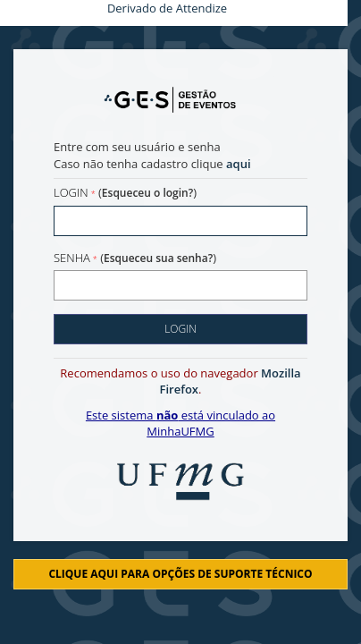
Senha (72, 258)
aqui (239, 164)
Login (71, 192)
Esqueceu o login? (147, 193)
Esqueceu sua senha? (158, 258)
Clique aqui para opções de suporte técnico (180, 574)
